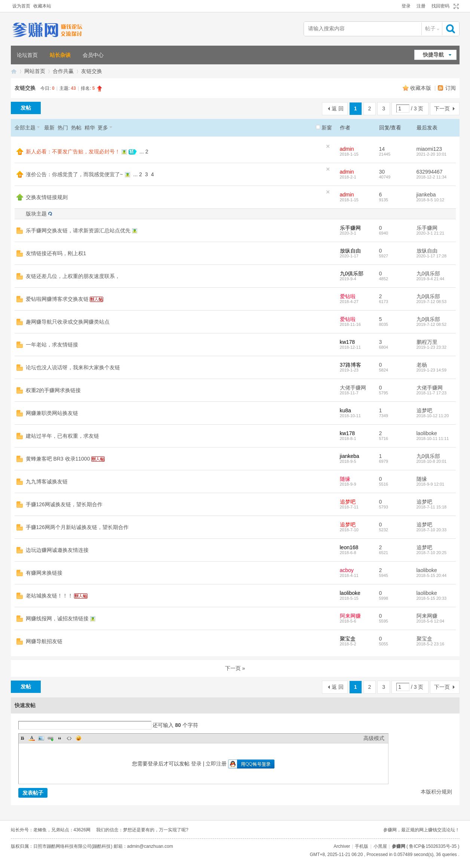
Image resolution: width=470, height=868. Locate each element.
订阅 (451, 88)
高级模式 (374, 738)
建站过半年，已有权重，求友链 (62, 436)
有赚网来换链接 (44, 573)
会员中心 (93, 55)
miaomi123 (429, 149)
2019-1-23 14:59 (432, 370)
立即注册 (216, 764)
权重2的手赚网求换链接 (53, 390)
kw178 (347, 342)
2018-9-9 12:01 (431, 484)
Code (69, 738)
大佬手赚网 (353, 388)
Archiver (342, 846)
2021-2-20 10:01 (432, 154)
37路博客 (351, 365)
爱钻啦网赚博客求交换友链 (57, 299)
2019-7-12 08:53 (432, 302)
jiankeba (426, 195)
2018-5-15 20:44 (432, 575)
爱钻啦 (348, 296)
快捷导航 (433, 55)
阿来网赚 (350, 616)
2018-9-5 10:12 (431, 200)
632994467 (430, 172)
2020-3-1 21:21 (431, 233)
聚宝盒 (348, 639)
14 (382, 149)
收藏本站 (42, 6)
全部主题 (25, 128)
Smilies (79, 738)
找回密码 (440, 6)
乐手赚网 (350, 228)
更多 (103, 128)
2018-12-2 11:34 (432, 177)
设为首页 (21, 6)
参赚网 (14, 71)
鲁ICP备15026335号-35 (433, 846)
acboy (347, 570)
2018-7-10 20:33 (432, 530)
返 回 (338, 109)
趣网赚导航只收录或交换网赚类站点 (68, 322)
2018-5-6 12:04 (431, 621)
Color (32, 738)
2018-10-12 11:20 (433, 416)
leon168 (349, 547)
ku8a (345, 410)
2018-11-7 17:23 (432, 393)
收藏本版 (421, 88)
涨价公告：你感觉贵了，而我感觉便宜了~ (74, 174)
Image (41, 738)
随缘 (345, 479)
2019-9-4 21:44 (431, 279)
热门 (63, 128)
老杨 (422, 365)
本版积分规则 (436, 792)
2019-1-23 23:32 (432, 347)
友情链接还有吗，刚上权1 (56, 253)
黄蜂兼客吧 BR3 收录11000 (58, 459)
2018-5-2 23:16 (431, 644)
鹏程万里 (427, 342)
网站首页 (35, 71)
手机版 (362, 846)
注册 (421, 6)
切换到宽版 (455, 6)
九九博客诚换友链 (47, 482)
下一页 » (235, 668)
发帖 (26, 108)
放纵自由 (350, 251)
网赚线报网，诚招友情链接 (57, 618)
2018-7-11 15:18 (432, 507)
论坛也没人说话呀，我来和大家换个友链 (73, 367)
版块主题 (36, 214)
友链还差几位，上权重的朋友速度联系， (73, 276)
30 (382, 172)
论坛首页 (27, 55)
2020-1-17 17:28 (432, 256)
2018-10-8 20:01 (432, 461)
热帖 (76, 128)
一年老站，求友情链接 (52, 345)
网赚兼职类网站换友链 (52, 413)
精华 (90, 128)
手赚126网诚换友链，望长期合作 (64, 504)
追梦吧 (424, 410)
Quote (60, 738)
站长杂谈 (60, 55)
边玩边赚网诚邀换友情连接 (57, 550)
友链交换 (92, 71)
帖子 (430, 28)
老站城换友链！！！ (49, 596)
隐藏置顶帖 (328, 146)
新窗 (327, 128)
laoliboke (427, 433)
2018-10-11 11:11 (433, 438)
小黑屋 (380, 846)
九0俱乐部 (352, 273)
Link (50, 738)
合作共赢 (63, 71)
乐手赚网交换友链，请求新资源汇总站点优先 (78, 230)
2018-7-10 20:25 (432, 553)
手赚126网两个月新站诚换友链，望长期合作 (77, 527)
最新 (49, 128)
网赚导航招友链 (44, 641)
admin (347, 149)
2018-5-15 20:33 (432, 598)
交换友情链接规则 (47, 197)
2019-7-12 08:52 (432, 324)
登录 (406, 6)
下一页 (442, 109)
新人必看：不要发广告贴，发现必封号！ (73, 152)
